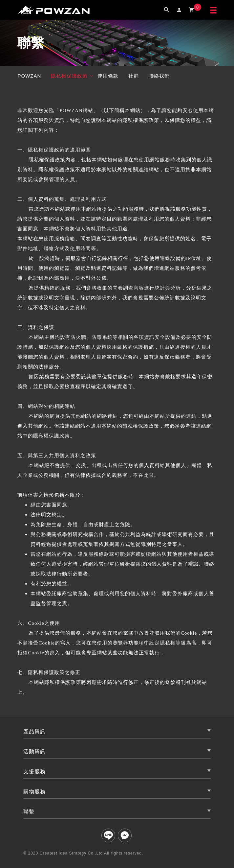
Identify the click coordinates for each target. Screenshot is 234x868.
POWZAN (29, 76)
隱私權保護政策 (69, 76)
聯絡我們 (159, 76)
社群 (134, 76)
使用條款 (108, 76)
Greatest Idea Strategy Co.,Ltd (71, 853)
